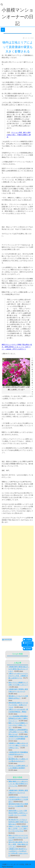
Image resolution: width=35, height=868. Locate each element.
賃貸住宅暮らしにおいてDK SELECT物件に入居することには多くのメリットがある (18, 813)
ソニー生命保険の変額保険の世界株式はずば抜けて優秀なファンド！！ (18, 718)
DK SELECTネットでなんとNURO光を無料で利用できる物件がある (18, 822)
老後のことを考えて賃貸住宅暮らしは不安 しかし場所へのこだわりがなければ (18, 829)
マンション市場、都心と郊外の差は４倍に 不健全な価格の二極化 (19, 135)
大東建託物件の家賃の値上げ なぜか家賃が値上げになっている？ (19, 669)
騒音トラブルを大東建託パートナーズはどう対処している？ (18, 725)
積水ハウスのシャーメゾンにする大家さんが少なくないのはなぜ (18, 838)
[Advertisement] (18, 581)
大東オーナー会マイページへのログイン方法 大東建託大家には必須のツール (18, 676)
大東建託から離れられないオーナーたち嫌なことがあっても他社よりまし (18, 745)
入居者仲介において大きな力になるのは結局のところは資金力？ (18, 799)
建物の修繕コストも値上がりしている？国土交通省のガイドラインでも (18, 784)
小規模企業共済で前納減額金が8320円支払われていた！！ (18, 754)
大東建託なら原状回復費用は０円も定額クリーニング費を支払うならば (18, 732)
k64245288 (8, 640)
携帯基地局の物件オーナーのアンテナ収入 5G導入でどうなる (18, 705)
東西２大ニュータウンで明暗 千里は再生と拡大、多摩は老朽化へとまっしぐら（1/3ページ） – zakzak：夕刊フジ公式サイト (17, 347)
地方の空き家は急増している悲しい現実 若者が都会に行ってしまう (18, 844)
